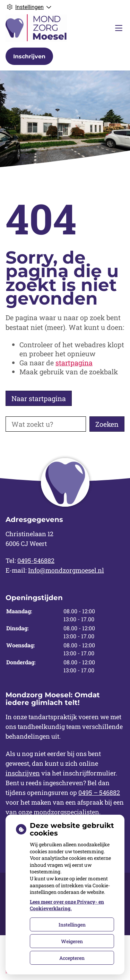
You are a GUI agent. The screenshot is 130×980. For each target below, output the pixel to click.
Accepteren (72, 958)
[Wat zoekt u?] (46, 424)
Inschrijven (29, 56)
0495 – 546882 (99, 792)
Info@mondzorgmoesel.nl (66, 570)
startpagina (74, 363)
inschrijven (23, 773)
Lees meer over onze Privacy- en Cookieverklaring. (67, 905)
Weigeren (72, 941)
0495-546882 (36, 560)
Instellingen (72, 925)
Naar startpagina (39, 398)
